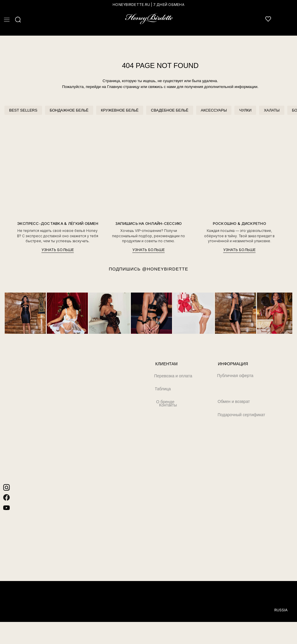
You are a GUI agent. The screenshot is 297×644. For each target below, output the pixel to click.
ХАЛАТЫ (272, 110)
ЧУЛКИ (245, 110)
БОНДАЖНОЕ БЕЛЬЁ (69, 110)
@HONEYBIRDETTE (165, 269)
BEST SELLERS (23, 110)
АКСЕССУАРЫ (214, 110)
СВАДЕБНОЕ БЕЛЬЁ (170, 110)
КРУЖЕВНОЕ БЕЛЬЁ (120, 110)
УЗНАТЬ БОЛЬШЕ (58, 250)
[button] (7, 20)
